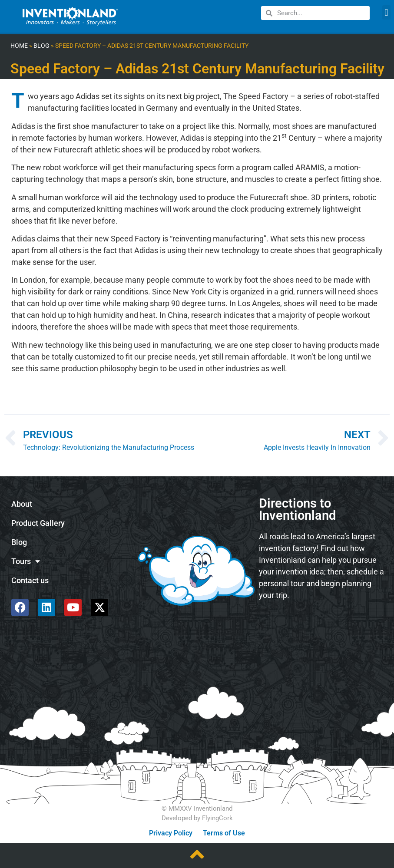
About (22, 504)
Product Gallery (38, 523)
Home (19, 46)
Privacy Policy (171, 833)
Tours (26, 561)
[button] (386, 12)
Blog (41, 46)
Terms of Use (224, 833)
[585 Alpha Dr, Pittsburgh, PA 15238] (322, 630)
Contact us (30, 581)
